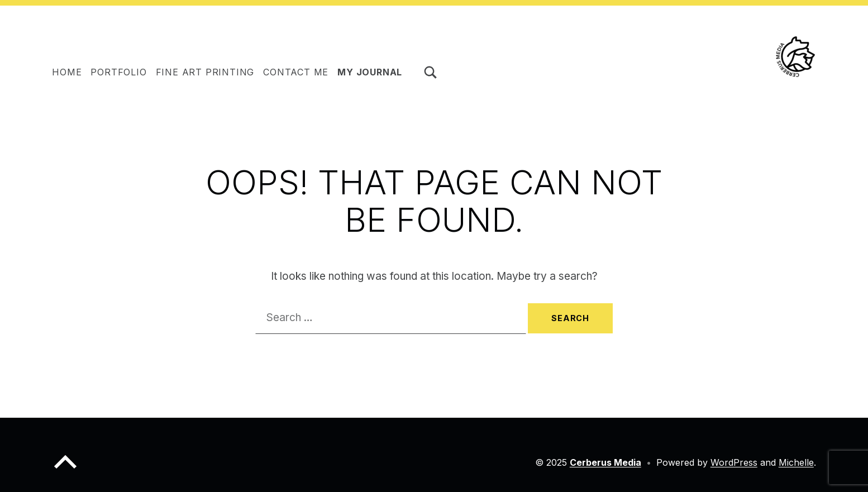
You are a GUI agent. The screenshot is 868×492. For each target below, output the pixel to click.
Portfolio (118, 72)
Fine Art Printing (205, 72)
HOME (67, 72)
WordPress (734, 462)
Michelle (796, 462)
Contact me (296, 72)
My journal (370, 72)
